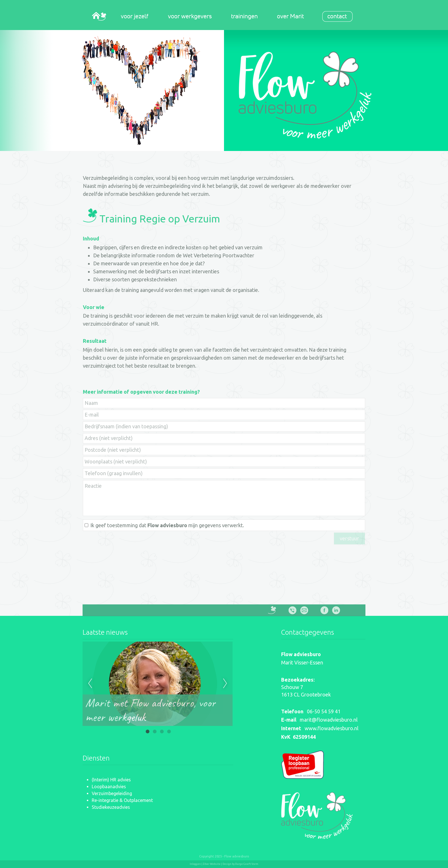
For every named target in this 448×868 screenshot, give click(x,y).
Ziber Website (212, 864)
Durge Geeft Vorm (247, 864)
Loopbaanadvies (109, 787)
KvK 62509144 (298, 737)
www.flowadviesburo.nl (332, 728)
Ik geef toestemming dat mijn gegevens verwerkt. (167, 525)
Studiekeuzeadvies (111, 807)
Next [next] (225, 684)
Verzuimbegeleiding (112, 793)
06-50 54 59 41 (324, 711)
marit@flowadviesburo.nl (329, 720)
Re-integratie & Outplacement (122, 800)
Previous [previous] (90, 684)
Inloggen (195, 864)
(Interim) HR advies (111, 780)
